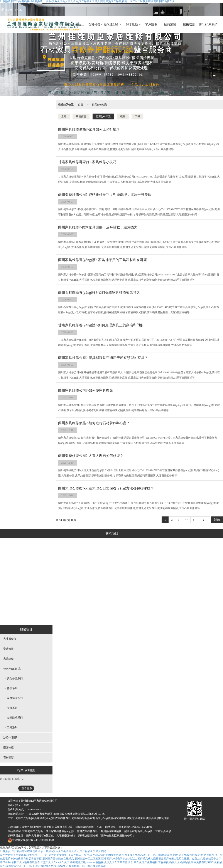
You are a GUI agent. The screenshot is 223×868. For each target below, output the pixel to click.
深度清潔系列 (110, 582)
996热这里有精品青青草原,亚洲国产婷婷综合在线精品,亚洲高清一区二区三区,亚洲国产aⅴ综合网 (67, 859)
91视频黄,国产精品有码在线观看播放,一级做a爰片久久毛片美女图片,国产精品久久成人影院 (53, 851)
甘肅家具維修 (163, 831)
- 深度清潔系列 (14, 698)
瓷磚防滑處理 (15, 836)
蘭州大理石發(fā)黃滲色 (40, 836)
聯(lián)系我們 (208, 24)
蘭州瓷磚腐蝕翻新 (111, 831)
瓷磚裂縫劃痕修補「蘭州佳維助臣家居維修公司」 (106, 836)
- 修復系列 (11, 688)
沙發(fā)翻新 (137, 615)
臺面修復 (161, 615)
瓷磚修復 (62, 615)
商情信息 (81, 116)
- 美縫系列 (11, 708)
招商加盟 (170, 24)
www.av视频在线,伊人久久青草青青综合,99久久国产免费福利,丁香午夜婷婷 (130, 862)
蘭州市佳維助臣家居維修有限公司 (53, 827)
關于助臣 (132, 24)
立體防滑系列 (110, 604)
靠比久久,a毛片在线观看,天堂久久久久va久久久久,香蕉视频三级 (49, 862)
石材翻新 (183, 615)
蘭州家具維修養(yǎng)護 (60, 831)
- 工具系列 (11, 727)
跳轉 (217, 520)
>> (186, 520)
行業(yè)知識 (99, 105)
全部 (64, 116)
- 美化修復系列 (14, 679)
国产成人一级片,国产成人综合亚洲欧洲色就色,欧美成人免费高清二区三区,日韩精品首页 (122, 855)
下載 (137, 116)
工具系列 (110, 615)
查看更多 (27, 788)
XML (99, 827)
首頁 (81, 105)
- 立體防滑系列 (14, 718)
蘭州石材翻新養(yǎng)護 (138, 831)
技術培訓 (189, 24)
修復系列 (110, 571)
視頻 (123, 116)
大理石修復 (39, 615)
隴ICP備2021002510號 (140, 827)
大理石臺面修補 (66, 836)
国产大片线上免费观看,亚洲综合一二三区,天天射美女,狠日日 (35, 855)
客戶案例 (151, 24)
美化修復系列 (110, 560)
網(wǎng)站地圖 (85, 827)
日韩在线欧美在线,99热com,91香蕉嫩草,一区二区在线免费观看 (69, 866)
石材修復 (94, 24)
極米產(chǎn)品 (113, 24)
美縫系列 (110, 593)
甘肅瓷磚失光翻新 (33, 831)
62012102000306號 (31, 840)
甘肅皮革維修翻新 (87, 831)
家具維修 (84, 615)
